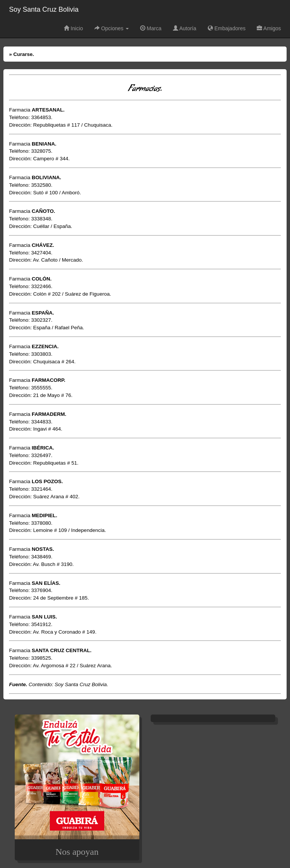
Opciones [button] (112, 28)
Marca (151, 28)
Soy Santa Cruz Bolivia (44, 9)
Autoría (185, 28)
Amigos (269, 28)
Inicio (73, 28)
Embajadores (227, 28)
